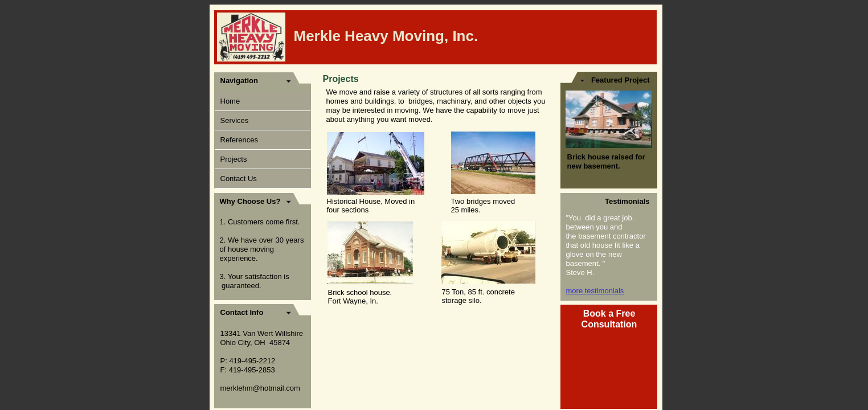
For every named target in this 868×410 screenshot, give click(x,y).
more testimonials (595, 291)
